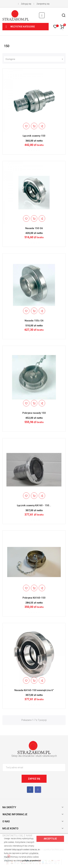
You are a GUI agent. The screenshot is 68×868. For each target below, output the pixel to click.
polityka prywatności (31, 861)
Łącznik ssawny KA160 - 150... (34, 505)
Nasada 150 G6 (34, 228)
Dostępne (35, 59)
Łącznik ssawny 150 (34, 136)
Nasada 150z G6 (34, 321)
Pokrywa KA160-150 (34, 598)
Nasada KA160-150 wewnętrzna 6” (34, 690)
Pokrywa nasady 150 (34, 413)
